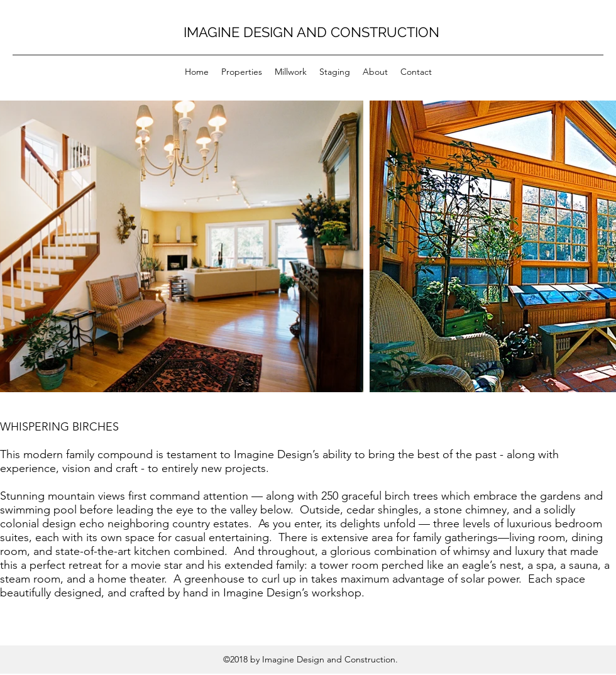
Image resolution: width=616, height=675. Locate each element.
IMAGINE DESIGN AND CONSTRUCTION (311, 32)
